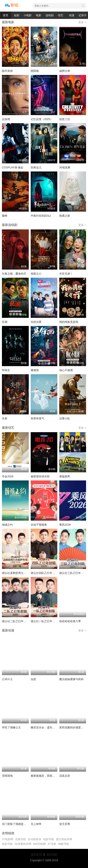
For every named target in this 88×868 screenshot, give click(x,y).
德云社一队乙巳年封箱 (44, 621)
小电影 (28, 15)
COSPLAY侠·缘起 (13, 167)
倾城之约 (7, 525)
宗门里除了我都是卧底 (15, 824)
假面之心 (36, 274)
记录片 (83, 15)
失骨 (5, 418)
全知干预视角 (39, 525)
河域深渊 (65, 167)
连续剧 (50, 15)
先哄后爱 (36, 322)
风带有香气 (37, 418)
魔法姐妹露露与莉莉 (71, 679)
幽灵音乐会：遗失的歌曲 (46, 727)
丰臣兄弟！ (66, 274)
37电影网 (8, 839)
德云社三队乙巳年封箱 (73, 573)
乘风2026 (65, 525)
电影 (39, 15)
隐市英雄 (7, 71)
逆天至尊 (65, 824)
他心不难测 (66, 370)
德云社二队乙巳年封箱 (15, 621)
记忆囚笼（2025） (42, 119)
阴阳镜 (35, 71)
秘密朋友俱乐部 (40, 476)
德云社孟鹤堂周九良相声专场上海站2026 (27, 573)
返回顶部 (52, 854)
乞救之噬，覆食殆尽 (14, 274)
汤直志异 (65, 776)
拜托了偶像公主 (11, 727)
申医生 (6, 370)
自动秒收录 (35, 839)
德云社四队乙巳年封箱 (44, 573)
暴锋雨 (35, 370)
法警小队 (65, 418)
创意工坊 (65, 119)
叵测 (5, 322)
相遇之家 (65, 216)
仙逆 (33, 679)
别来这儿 (36, 167)
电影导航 (49, 839)
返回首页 (36, 854)
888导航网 (39, 844)
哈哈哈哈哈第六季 (70, 621)
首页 (6, 15)
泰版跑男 (65, 476)
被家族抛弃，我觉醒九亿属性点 (50, 776)
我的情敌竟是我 (69, 322)
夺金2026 (8, 476)
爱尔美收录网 (64, 839)
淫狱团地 (7, 776)
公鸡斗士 (7, 679)
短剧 (17, 15)
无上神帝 (36, 824)
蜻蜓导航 (64, 844)
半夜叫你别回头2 (41, 216)
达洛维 (6, 119)
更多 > (82, 22)
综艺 (61, 15)
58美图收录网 (23, 844)
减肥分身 (65, 71)
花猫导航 (20, 839)
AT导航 (52, 844)
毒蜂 (5, 216)
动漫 (72, 15)
